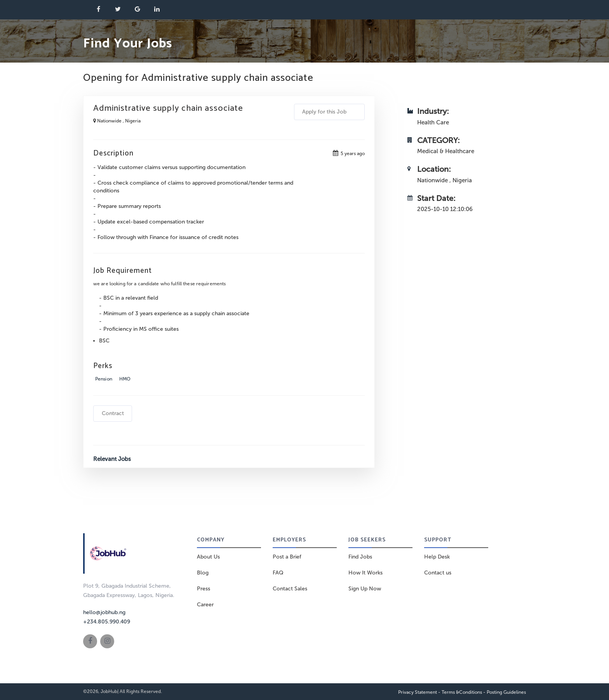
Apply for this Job (329, 112)
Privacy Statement (418, 692)
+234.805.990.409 (107, 622)
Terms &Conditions (462, 692)
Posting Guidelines (506, 692)
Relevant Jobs (112, 459)
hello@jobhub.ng (104, 612)
